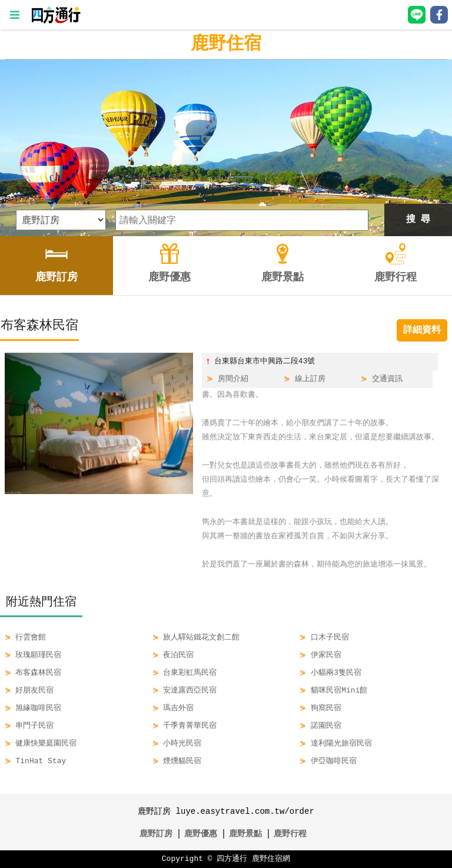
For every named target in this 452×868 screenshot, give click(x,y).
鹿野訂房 (156, 834)
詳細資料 (422, 330)
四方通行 (232, 859)
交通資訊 (387, 379)
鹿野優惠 (201, 834)
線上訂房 (310, 379)
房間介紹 (233, 379)
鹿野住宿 (226, 44)
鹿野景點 (245, 834)
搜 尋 (418, 220)
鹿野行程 (290, 834)
